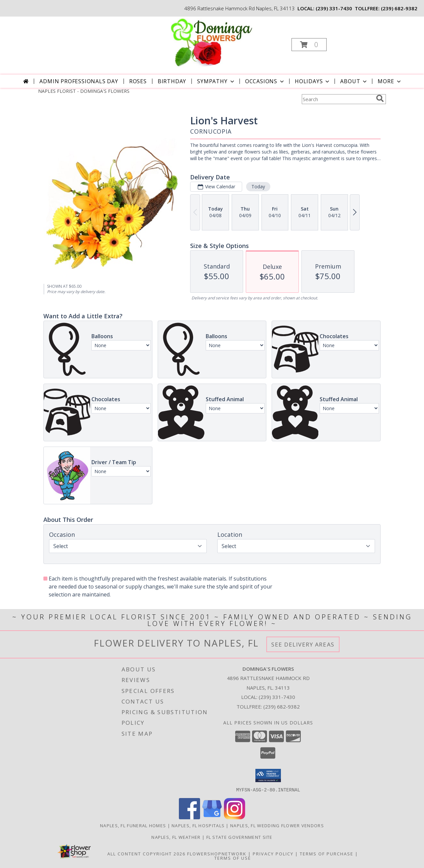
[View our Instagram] (235, 817)
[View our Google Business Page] (212, 817)
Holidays (313, 81)
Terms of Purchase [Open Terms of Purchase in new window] (327, 853)
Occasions (265, 81)
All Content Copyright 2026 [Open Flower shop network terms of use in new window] (146, 853)
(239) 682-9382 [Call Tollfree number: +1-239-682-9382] (282, 707)
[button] (309, 45)
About (354, 81)
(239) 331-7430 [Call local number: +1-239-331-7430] (334, 8)
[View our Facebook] (189, 817)
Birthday (172, 81)
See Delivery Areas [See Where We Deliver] (303, 644)
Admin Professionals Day (79, 81)
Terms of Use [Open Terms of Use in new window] (233, 858)
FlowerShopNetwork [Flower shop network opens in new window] (217, 853)
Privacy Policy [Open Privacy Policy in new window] (273, 853)
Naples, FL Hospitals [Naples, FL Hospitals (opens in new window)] (198, 825)
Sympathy (216, 81)
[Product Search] (338, 99)
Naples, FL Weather (176, 837)
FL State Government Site (239, 837)
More (390, 81)
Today (258, 186)
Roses (138, 81)
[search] (380, 98)
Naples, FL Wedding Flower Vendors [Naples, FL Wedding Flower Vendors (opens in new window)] (277, 825)
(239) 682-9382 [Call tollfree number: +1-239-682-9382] (399, 8)
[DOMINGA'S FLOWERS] (212, 43)
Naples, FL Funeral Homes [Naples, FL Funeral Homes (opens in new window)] (133, 825)
